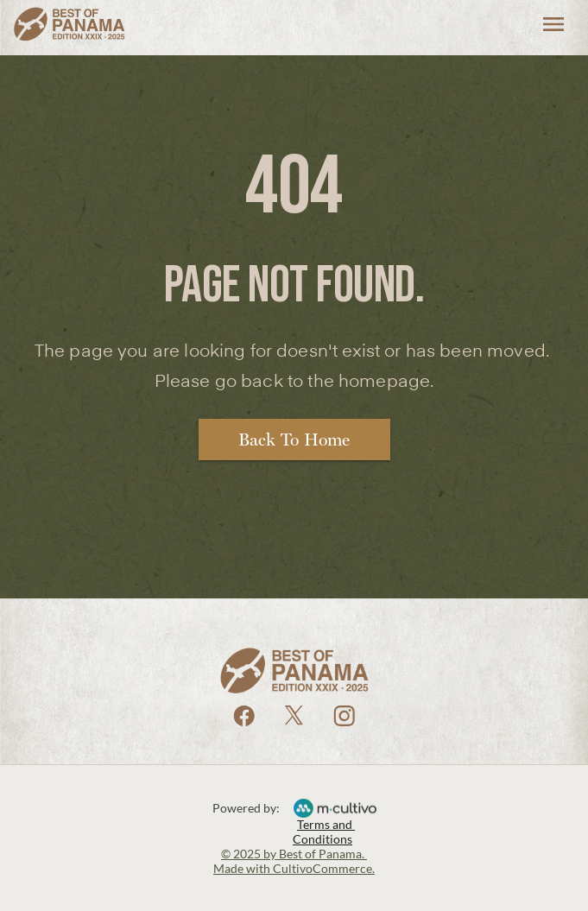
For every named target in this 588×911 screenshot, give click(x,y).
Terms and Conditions (324, 832)
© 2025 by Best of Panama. (294, 854)
